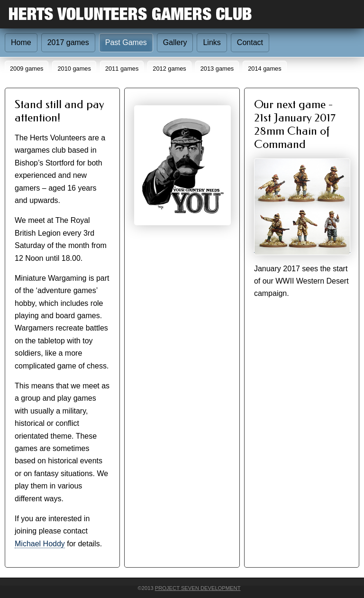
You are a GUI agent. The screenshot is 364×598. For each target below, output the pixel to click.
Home (21, 42)
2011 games (122, 69)
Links (212, 42)
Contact (250, 42)
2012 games (169, 69)
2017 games (68, 42)
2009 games (27, 69)
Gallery (175, 42)
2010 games (74, 69)
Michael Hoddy (40, 544)
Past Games (126, 42)
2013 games (217, 69)
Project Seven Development (198, 588)
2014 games (264, 69)
